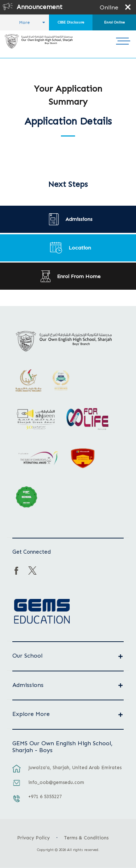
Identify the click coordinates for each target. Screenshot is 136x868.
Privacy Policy (33, 838)
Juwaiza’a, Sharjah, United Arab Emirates (75, 768)
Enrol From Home (79, 276)
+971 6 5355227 (45, 796)
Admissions (79, 219)
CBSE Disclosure (71, 22)
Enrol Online (114, 22)
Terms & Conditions (86, 838)
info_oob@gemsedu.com (56, 782)
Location (80, 248)
